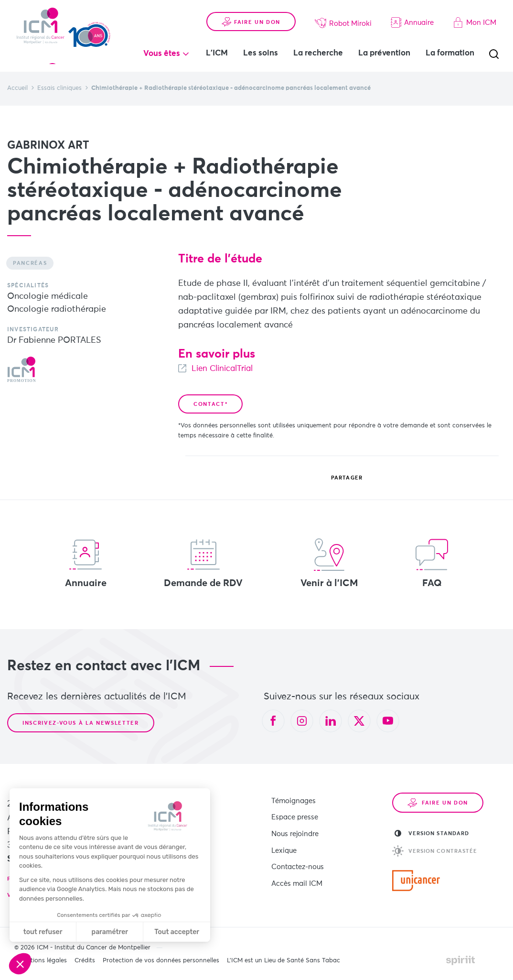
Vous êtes (176, 44)
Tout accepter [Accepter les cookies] (177, 932)
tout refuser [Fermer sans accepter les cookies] (43, 932)
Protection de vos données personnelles (161, 961)
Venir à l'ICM (329, 563)
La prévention (398, 43)
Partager (340, 478)
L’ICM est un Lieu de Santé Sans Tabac (283, 961)
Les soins (274, 43)
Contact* (210, 404)
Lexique (284, 844)
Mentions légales (43, 961)
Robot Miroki (343, 13)
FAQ (432, 563)
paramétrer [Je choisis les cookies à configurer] (110, 932)
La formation (244, 64)
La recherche (332, 43)
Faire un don (251, 12)
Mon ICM (475, 12)
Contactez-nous (298, 859)
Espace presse (295, 815)
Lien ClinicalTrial (225, 369)
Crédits (85, 961)
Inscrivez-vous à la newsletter (81, 723)
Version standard (432, 833)
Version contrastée (435, 851)
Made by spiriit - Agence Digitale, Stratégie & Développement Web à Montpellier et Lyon (460, 960)
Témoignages (294, 800)
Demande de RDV (203, 563)
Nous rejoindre (295, 830)
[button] (20, 964)
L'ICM (231, 43)
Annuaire (412, 12)
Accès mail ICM (297, 874)
